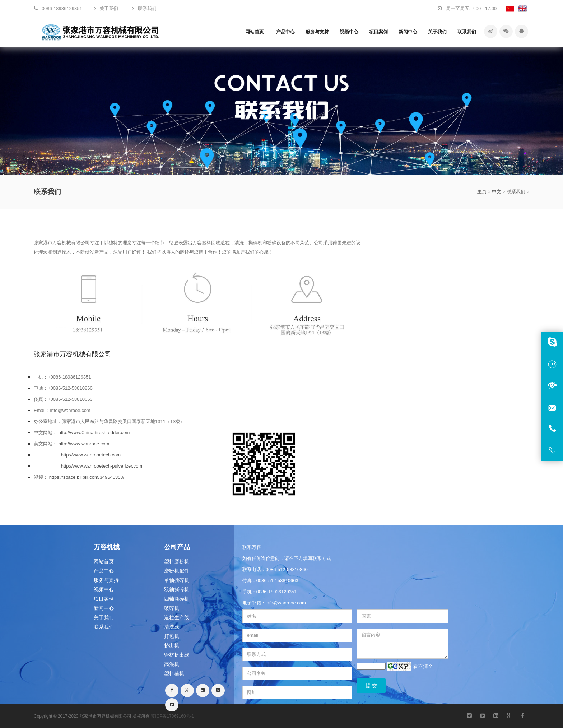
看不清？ (423, 666)
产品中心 (285, 32)
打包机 (172, 636)
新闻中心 (408, 32)
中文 (497, 192)
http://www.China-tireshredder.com (94, 433)
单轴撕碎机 (177, 580)
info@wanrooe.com (286, 603)
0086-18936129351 (277, 592)
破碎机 (172, 608)
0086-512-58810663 (277, 581)
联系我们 (467, 32)
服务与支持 (317, 32)
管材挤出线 (177, 655)
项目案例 (378, 32)
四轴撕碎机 (177, 599)
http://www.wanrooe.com (84, 444)
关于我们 (437, 32)
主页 (482, 192)
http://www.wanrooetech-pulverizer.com (102, 466)
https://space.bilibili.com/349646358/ (87, 477)
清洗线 (172, 627)
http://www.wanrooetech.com (91, 455)
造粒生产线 (177, 617)
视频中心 (349, 32)
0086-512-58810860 (287, 569)
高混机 (172, 664)
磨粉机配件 (177, 571)
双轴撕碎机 (177, 589)
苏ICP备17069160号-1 (172, 716)
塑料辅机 (174, 673)
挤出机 (172, 645)
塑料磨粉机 (177, 561)
